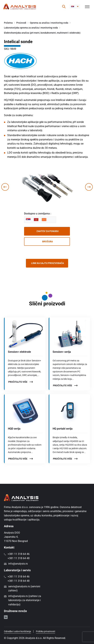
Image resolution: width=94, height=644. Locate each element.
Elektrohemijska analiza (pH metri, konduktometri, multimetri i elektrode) (42, 33)
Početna (8, 23)
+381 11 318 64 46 (19, 554)
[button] (75, 7)
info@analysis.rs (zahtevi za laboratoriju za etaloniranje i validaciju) (25, 600)
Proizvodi (21, 23)
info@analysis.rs (18, 564)
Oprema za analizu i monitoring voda (49, 23)
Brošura (47, 241)
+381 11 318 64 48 (19, 558)
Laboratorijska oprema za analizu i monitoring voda (31, 28)
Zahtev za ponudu (47, 231)
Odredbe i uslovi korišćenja (17, 631)
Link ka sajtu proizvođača (47, 263)
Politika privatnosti (46, 631)
